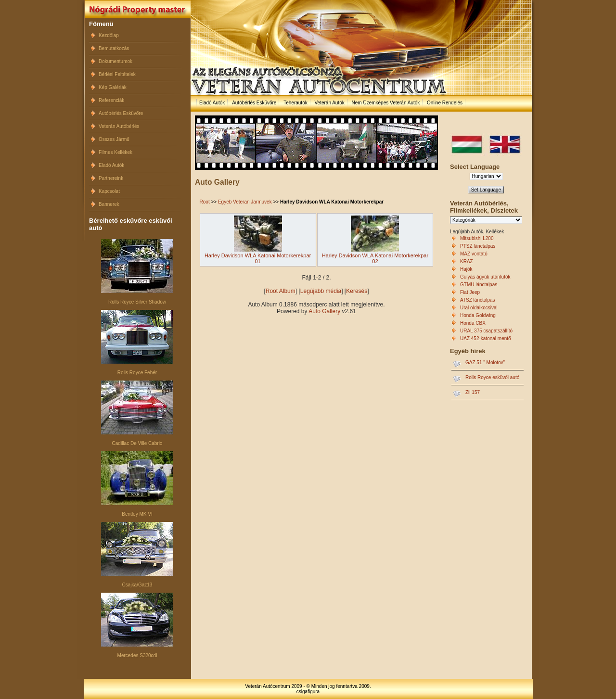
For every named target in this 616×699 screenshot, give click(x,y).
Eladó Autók (111, 165)
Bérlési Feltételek (117, 74)
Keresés (357, 291)
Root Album (281, 291)
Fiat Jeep (470, 292)
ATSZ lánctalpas (478, 300)
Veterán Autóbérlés (119, 126)
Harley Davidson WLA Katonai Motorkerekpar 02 (375, 258)
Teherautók (295, 103)
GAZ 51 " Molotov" (485, 362)
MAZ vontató (474, 254)
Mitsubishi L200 (477, 238)
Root (205, 202)
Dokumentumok (115, 61)
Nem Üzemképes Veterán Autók (386, 103)
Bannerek (109, 204)
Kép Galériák (113, 87)
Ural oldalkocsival (479, 308)
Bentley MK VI (137, 514)
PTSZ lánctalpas (478, 246)
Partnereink (111, 178)
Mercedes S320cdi (137, 655)
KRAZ (467, 261)
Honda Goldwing (478, 315)
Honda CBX (473, 323)
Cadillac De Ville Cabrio (137, 443)
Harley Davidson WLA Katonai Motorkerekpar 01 (258, 258)
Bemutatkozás (114, 48)
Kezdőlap (109, 35)
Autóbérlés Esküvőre (121, 113)
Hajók (466, 269)
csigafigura (308, 692)
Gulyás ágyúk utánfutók (485, 277)
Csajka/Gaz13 (137, 585)
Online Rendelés (445, 103)
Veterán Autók (329, 103)
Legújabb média (321, 291)
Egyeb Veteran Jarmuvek (245, 202)
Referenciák (111, 100)
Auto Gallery (324, 311)
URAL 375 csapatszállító (486, 331)
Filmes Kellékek (115, 152)
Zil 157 (473, 392)
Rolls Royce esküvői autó (492, 377)
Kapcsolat (109, 191)
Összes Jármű (114, 139)
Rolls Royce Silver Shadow (137, 302)
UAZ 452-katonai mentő (486, 338)
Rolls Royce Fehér (137, 373)
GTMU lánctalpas (479, 285)
